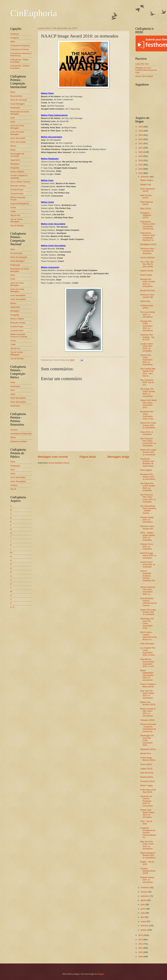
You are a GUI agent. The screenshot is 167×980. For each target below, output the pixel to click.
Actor (13, 118)
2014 (141, 935)
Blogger (101, 974)
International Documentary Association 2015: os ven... (148, 663)
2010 (141, 952)
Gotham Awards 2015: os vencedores (147, 880)
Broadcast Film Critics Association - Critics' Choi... (147, 415)
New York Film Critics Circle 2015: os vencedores (147, 845)
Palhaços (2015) (147, 720)
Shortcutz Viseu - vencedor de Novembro (148, 251)
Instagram (15, 38)
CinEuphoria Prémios (20, 49)
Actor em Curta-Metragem (17, 127)
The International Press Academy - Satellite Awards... (148, 510)
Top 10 (13, 489)
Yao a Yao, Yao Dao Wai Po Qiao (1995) (147, 264)
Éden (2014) (146, 209)
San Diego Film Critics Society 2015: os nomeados (148, 487)
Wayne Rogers (147, 180)
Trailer (13, 211)
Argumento (15, 160)
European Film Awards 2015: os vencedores (148, 477)
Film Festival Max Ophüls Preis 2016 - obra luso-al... (148, 372)
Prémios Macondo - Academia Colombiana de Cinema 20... (148, 728)
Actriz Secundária (18, 142)
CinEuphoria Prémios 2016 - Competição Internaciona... (148, 225)
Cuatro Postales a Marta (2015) (148, 685)
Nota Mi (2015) (147, 773)
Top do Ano (15, 215)
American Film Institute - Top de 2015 (147, 337)
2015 (141, 173)
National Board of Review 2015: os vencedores (148, 855)
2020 (141, 152)
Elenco (13, 146)
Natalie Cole (146, 184)
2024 (141, 135)
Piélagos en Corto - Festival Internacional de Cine (146, 70)
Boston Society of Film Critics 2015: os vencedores (148, 712)
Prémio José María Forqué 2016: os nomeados (147, 813)
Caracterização (17, 194)
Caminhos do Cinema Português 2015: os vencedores (147, 801)
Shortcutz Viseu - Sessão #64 (148, 527)
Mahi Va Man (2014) (146, 196)
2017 (141, 165)
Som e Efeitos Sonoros (20, 182)
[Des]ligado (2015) (148, 244)
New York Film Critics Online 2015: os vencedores (147, 694)
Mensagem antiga (118, 457)
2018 (141, 160)
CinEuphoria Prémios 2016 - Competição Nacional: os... (148, 237)
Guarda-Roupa (17, 190)
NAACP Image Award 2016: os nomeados (148, 555)
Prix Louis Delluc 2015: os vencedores (148, 314)
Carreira (14, 430)
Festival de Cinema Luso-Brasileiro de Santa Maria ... (148, 462)
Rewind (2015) (147, 777)
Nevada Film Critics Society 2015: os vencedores (148, 283)
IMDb (13, 42)
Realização (15, 108)
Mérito (13, 437)
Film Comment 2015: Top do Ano (147, 382)
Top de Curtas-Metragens (17, 220)
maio (143, 913)
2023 (141, 139)
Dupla (13, 150)
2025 (141, 131)
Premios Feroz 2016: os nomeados (147, 546)
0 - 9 (12, 607)
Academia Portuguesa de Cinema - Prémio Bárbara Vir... (148, 833)
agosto (144, 900)
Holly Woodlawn (147, 644)
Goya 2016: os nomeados (147, 433)
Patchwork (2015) (148, 749)
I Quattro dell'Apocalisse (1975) (148, 871)
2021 (141, 148)
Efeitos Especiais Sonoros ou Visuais (19, 335)
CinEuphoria (34, 13)
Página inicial (88, 457)
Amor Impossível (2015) (148, 190)
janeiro (144, 930)
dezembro (145, 177)
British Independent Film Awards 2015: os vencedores (147, 675)
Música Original (17, 172)
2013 (141, 940)
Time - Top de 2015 (146, 822)
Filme (13, 92)
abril (143, 917)
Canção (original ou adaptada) (19, 177)
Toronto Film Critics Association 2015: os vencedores (147, 360)
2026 (141, 127)
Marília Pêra (146, 753)
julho (143, 904)
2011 (141, 948)
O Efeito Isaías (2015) (147, 307)
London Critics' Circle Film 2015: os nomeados (147, 347)
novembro (145, 887)
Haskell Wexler (147, 271)
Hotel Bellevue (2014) (147, 203)
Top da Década (17, 225)
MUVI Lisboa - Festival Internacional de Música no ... (148, 636)
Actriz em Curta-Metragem (17, 133)
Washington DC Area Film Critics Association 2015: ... (147, 623)
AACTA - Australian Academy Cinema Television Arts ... (148, 577)
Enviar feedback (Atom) (59, 463)
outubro (144, 892)
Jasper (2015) (146, 769)
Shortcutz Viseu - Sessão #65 (148, 296)
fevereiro (145, 926)
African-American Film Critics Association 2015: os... (148, 591)
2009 (141, 957)
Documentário (16, 96)
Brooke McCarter (148, 291)
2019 (141, 156)
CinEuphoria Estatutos (20, 46)
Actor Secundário (18, 138)
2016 (141, 169)
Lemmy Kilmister (148, 257)
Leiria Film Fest (142, 64)
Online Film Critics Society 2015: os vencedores (148, 452)
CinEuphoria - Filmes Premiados (20, 61)
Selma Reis (145, 301)
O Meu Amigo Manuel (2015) (148, 759)
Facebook (15, 34)
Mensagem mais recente (53, 457)
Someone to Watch (19, 441)
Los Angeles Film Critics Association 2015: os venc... (148, 651)
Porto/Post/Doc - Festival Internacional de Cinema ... (148, 602)
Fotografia (15, 168)
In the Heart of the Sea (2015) (148, 791)
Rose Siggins (146, 470)
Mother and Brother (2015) (148, 703)
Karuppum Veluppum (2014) (146, 215)
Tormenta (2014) (147, 781)
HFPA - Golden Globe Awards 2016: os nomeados (148, 536)
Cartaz (13, 207)
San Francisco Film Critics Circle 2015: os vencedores (148, 442)
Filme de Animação (19, 100)
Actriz (13, 122)
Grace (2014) (146, 764)
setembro (145, 896)
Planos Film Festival (144, 76)
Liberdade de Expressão (21, 434)
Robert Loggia (146, 785)
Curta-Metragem (18, 104)
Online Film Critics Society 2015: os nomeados (148, 612)
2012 (141, 944)
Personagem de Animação (17, 155)
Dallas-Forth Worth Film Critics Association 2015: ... (149, 404)
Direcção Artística (18, 186)
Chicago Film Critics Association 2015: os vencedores (147, 326)
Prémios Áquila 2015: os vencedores (147, 520)
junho (143, 909)
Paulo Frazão (146, 275)
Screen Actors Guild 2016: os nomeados (148, 564)
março (144, 921)
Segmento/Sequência (20, 204)
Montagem (15, 164)
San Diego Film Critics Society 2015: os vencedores (148, 392)
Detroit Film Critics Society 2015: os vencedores (148, 425)
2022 (141, 143)
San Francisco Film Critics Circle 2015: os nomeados (148, 498)
